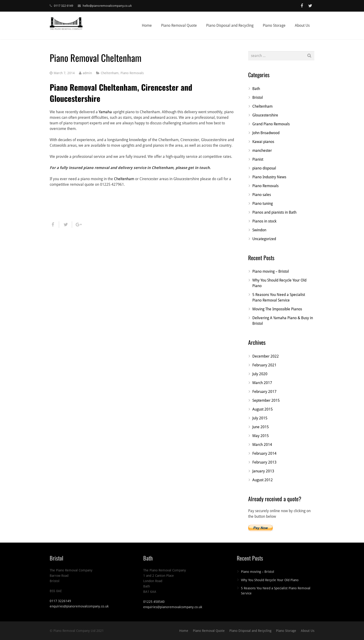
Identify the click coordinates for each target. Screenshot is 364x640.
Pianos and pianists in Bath (274, 212)
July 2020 (260, 374)
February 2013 (264, 462)
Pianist (258, 159)
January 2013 (263, 471)
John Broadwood (266, 133)
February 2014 (264, 453)
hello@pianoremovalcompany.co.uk (107, 6)
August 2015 (263, 409)
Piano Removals (132, 73)
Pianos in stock (264, 221)
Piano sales (262, 195)
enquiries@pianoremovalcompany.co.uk (79, 606)
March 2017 (262, 383)
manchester (262, 151)
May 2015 (261, 436)
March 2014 (262, 445)
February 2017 (264, 392)
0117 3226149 (60, 601)
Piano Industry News (269, 177)
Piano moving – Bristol (271, 271)
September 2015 (266, 400)
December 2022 (266, 356)
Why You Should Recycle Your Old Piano (270, 580)
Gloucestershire (265, 115)
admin (87, 73)
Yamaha (105, 112)
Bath (256, 89)
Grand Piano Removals (271, 124)
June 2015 (261, 427)
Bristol (258, 98)
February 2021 (264, 365)
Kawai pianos (263, 142)
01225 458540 (154, 602)
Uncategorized (264, 239)
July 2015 (260, 418)
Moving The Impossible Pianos (277, 309)
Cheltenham (110, 73)
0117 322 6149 (63, 6)
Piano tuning (263, 204)
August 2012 (263, 480)
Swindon (259, 230)
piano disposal (264, 168)
